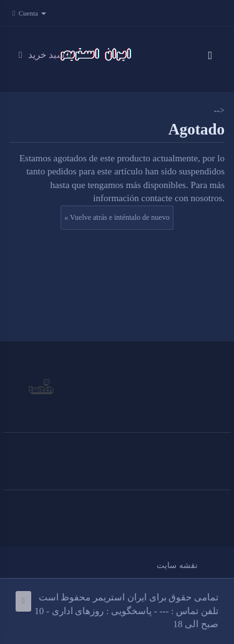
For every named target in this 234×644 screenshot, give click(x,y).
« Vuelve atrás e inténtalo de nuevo (117, 217)
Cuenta (33, 13)
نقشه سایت (177, 565)
